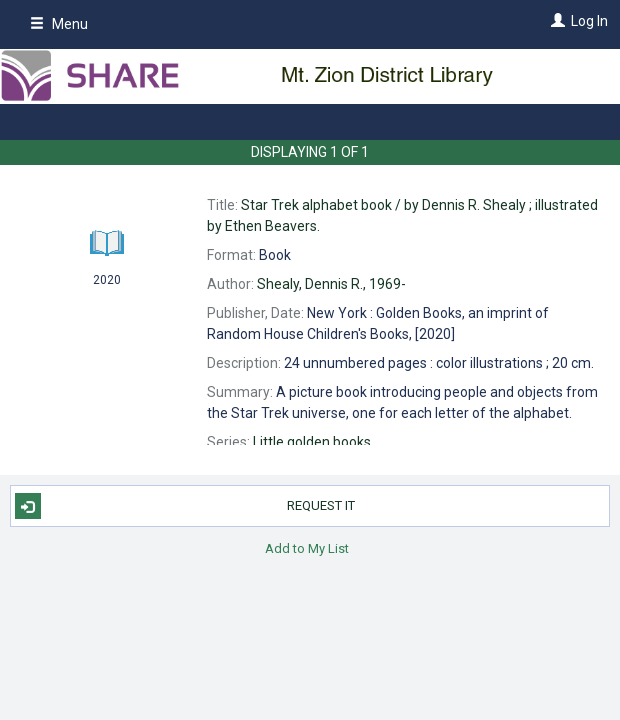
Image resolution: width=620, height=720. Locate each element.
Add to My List (307, 547)
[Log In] (555, 21)
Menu (59, 24)
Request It (185, 506)
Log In (589, 21)
